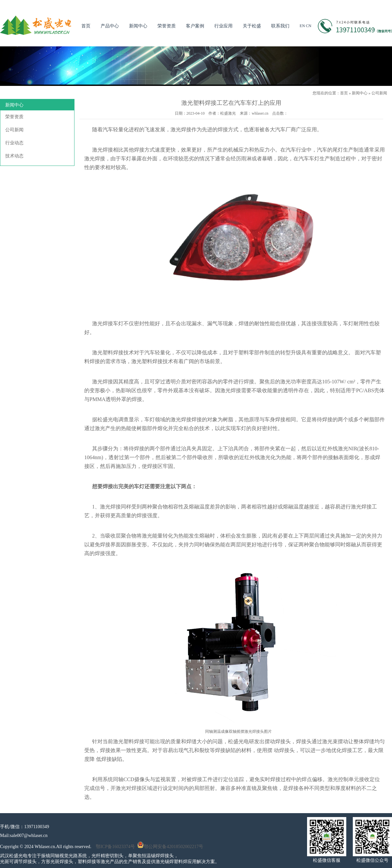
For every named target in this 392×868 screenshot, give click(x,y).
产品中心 (110, 26)
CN (309, 26)
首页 (86, 26)
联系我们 (280, 26)
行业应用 (223, 26)
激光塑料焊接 (108, 353)
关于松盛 (252, 26)
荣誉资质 (167, 26)
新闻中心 (138, 26)
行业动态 (14, 143)
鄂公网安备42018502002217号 (170, 847)
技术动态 (14, 156)
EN (302, 26)
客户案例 (195, 26)
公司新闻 (379, 93)
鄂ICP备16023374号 (115, 847)
